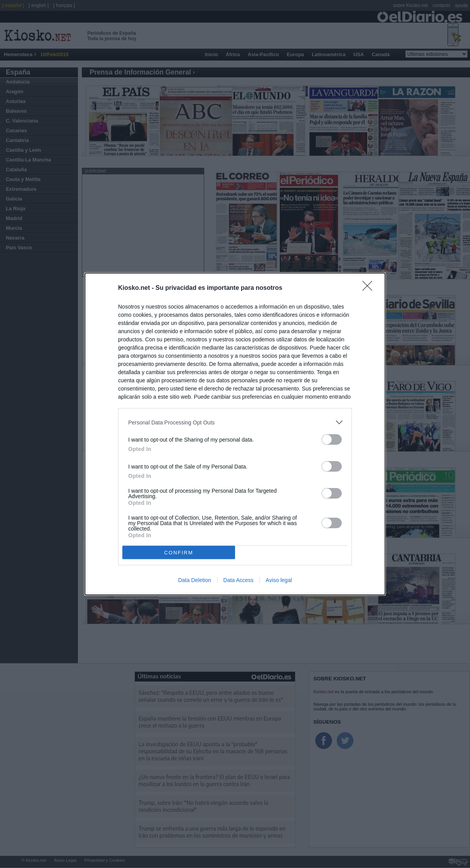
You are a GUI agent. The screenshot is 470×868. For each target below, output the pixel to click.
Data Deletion (195, 580)
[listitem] (235, 422)
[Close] (370, 288)
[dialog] (235, 434)
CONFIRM (179, 553)
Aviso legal (279, 580)
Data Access (239, 580)
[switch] (332, 439)
